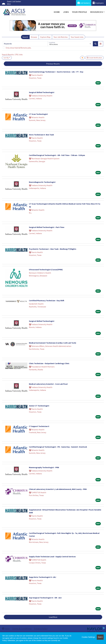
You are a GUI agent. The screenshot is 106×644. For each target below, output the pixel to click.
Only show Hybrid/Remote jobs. (18, 48)
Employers (98, 3)
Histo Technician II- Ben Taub (41, 135)
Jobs (66, 12)
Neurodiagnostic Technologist (42, 182)
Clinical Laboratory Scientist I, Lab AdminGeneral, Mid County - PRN (58, 489)
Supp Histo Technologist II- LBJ (43, 577)
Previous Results (53, 64)
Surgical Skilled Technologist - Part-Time (47, 227)
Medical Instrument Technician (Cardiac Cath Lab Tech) (53, 343)
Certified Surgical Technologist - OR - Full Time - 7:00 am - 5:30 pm (57, 155)
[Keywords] (25, 44)
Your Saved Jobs (77, 37)
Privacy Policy (41, 628)
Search (25, 37)
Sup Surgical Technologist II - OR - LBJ (45, 598)
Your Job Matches (61, 37)
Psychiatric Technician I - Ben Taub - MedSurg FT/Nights (53, 249)
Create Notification (94, 58)
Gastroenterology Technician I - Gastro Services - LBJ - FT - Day (56, 72)
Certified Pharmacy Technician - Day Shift (47, 300)
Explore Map (45, 37)
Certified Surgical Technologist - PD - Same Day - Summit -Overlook (58, 447)
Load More (53, 617)
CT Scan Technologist (38, 114)
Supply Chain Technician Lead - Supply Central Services (52, 557)
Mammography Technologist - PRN (44, 467)
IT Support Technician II (39, 426)
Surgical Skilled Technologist (42, 92)
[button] (101, 44)
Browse (34, 37)
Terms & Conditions (22, 628)
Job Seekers (84, 3)
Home (57, 12)
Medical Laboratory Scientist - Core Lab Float (48, 384)
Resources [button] (97, 12)
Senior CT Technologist (39, 406)
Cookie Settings (88, 637)
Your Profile (80, 12)
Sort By (6, 58)
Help (6, 628)
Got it (100, 637)
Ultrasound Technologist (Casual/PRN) (46, 270)
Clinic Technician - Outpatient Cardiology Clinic (49, 363)
